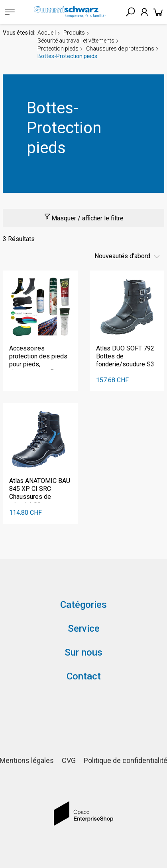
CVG (69, 760)
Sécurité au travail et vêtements (76, 41)
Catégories (83, 605)
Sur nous (83, 652)
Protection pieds (58, 49)
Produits (74, 33)
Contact (84, 676)
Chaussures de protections (120, 49)
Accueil (47, 33)
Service (84, 629)
